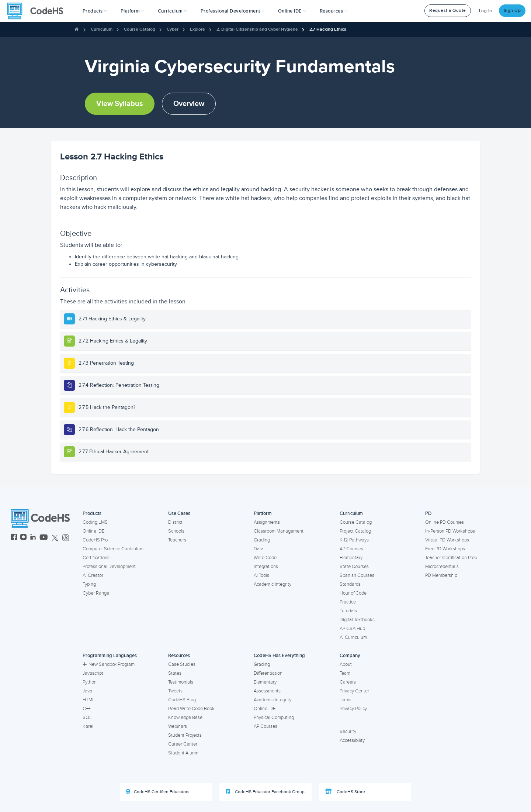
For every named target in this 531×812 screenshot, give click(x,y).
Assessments (267, 691)
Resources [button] (334, 11)
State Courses (354, 567)
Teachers (177, 540)
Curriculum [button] (173, 11)
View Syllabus (120, 104)
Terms (346, 700)
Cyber (173, 29)
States (175, 673)
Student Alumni (184, 753)
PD (428, 513)
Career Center (183, 744)
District (175, 522)
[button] (95, 11)
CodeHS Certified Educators (158, 792)
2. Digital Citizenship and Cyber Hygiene (257, 29)
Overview (189, 104)
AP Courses (351, 549)
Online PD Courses (445, 522)
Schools (176, 531)
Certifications (96, 558)
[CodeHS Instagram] (23, 538)
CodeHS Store (345, 792)
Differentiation (268, 673)
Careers (348, 682)
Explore (197, 29)
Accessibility (352, 740)
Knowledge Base (185, 718)
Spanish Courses (357, 575)
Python (90, 682)
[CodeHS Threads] (66, 538)
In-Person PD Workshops (450, 531)
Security (348, 732)
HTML (89, 700)
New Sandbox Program (109, 664)
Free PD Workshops (445, 549)
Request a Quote (448, 11)
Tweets (175, 691)
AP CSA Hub (352, 629)
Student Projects (185, 735)
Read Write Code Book (191, 709)
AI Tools (261, 575)
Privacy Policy (353, 709)
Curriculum (102, 29)
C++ (86, 709)
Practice (348, 602)
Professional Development (109, 567)
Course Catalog (140, 29)
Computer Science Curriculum (113, 549)
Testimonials (181, 682)
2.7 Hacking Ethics (328, 29)
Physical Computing (274, 718)
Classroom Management (279, 531)
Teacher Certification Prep (451, 558)
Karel (88, 726)
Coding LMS (95, 522)
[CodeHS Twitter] (55, 538)
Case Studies (182, 664)
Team (345, 673)
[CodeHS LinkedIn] (33, 538)
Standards (350, 584)
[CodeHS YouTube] (44, 538)
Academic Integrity (273, 584)
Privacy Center (354, 691)
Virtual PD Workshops (447, 540)
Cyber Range (96, 593)
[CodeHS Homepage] (38, 11)
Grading (262, 540)
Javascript (93, 673)
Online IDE (93, 531)
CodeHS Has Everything (279, 656)
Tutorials (348, 611)
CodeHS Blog (182, 700)
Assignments (267, 522)
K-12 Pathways (354, 540)
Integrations (266, 567)
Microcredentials (442, 567)
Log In (486, 11)
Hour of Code (353, 593)
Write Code (265, 558)
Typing (89, 584)
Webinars (178, 726)
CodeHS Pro (95, 540)
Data (259, 549)
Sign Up (512, 11)
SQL (87, 718)
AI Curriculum (353, 637)
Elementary (351, 558)
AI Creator (93, 575)
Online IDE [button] (292, 11)
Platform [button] (133, 11)
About (346, 664)
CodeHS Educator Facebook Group (265, 792)
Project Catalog (355, 531)
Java (87, 691)
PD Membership (441, 575)
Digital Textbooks (357, 620)
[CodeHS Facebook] (14, 538)
